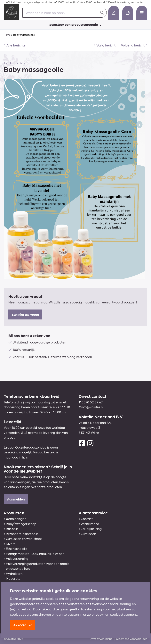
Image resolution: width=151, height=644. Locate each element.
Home (7, 35)
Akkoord (23, 625)
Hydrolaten (13, 574)
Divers (9, 544)
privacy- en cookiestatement (114, 614)
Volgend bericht (134, 45)
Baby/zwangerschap (20, 524)
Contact (86, 519)
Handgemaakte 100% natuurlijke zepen (34, 554)
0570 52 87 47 (92, 402)
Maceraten (13, 578)
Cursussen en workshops (23, 539)
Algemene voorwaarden (132, 639)
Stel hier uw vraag (25, 314)
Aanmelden (16, 499)
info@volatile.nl (92, 407)
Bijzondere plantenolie (21, 534)
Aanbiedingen (15, 519)
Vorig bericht (105, 45)
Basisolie (11, 529)
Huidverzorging (16, 558)
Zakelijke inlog (90, 529)
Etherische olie (16, 549)
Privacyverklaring (101, 639)
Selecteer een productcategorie (75, 24)
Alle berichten (16, 45)
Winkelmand (89, 524)
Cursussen (87, 534)
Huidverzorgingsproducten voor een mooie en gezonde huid (37, 566)
